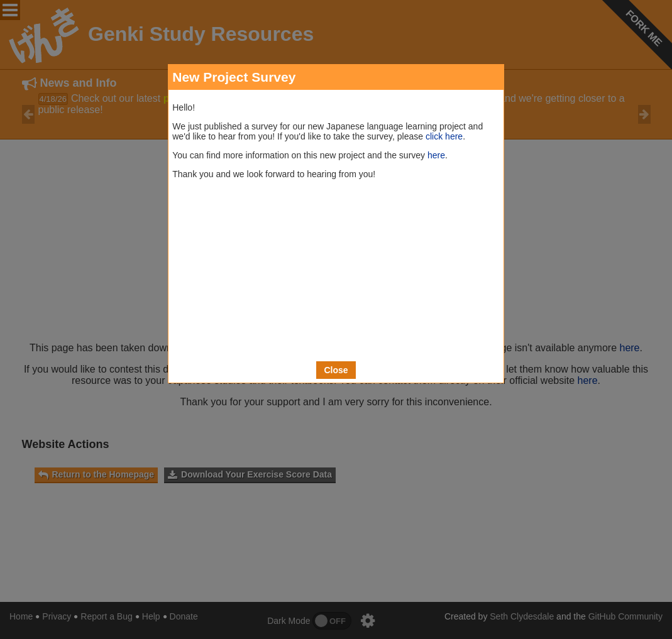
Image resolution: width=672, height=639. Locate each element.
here (436, 155)
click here (444, 136)
